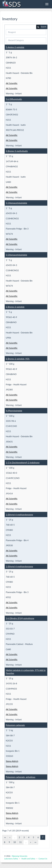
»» (35, 842)
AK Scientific (12, 83)
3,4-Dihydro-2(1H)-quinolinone (20, 618)
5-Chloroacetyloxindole (16, 203)
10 (14, 842)
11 (20, 842)
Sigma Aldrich (12, 761)
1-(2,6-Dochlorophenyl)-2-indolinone (23, 462)
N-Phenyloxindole (14, 411)
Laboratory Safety (11, 859)
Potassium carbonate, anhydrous (21, 777)
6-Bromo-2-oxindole (15, 307)
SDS (11, 4)
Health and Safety (28, 859)
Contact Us (43, 859)
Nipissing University (20, 856)
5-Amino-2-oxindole (15, 47)
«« (5, 837)
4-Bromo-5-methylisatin (17, 151)
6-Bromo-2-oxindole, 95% (18, 359)
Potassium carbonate (15, 725)
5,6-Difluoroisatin (14, 99)
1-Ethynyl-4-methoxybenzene (19, 515)
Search (41, 27)
